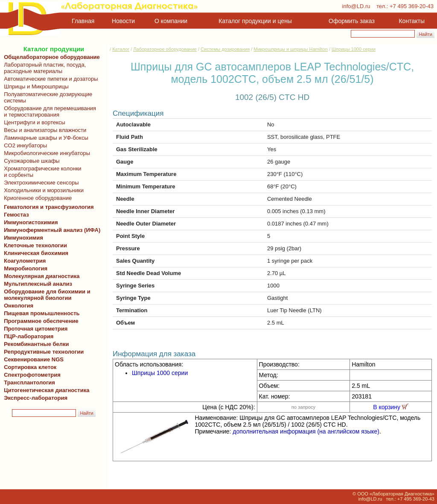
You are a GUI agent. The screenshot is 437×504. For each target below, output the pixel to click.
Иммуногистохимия (29, 222)
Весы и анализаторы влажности (44, 130)
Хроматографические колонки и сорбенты (41, 172)
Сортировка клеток (29, 367)
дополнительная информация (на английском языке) (306, 431)
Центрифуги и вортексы (33, 122)
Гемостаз (16, 215)
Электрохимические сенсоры (40, 183)
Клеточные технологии (34, 245)
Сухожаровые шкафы (30, 161)
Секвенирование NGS (32, 359)
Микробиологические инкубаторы (45, 153)
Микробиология (26, 268)
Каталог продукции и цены (255, 21)
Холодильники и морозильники (42, 190)
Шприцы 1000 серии (354, 49)
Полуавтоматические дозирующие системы (47, 97)
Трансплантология (28, 382)
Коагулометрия (25, 261)
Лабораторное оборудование (165, 49)
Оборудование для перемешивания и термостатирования (48, 111)
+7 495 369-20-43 (412, 6)
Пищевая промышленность (42, 313)
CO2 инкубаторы (24, 145)
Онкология (19, 306)
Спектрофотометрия (32, 375)
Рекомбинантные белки (35, 344)
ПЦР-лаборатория (27, 336)
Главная (83, 21)
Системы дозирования (225, 49)
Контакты (412, 21)
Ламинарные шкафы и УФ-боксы (45, 138)
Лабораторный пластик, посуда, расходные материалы (43, 68)
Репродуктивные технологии (42, 352)
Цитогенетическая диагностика (45, 390)
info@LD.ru (356, 6)
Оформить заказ (352, 21)
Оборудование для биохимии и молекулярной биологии (46, 295)
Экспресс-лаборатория (36, 398)
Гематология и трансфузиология (47, 207)
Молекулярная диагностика (40, 276)
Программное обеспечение (41, 321)
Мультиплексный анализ (38, 284)
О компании (170, 21)
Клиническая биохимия (35, 253)
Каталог (121, 49)
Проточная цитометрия (34, 329)
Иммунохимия (23, 238)
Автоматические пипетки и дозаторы (50, 79)
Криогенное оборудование (36, 198)
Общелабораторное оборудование (50, 57)
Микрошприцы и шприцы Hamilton (291, 49)
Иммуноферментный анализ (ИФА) (51, 230)
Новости (123, 21)
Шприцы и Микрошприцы (35, 86)
